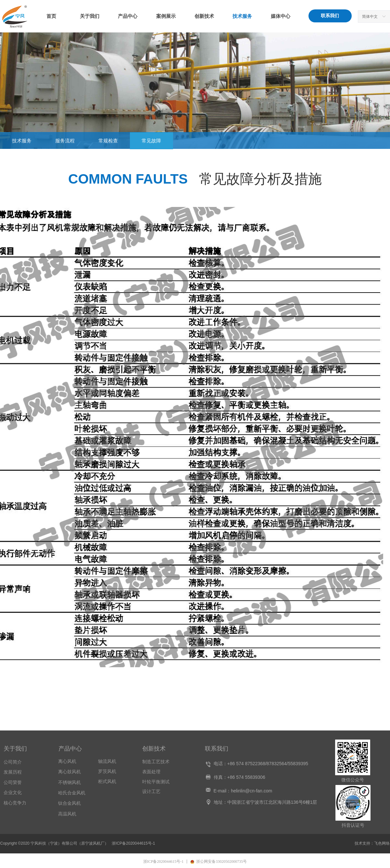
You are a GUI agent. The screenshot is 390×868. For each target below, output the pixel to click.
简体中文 (370, 17)
